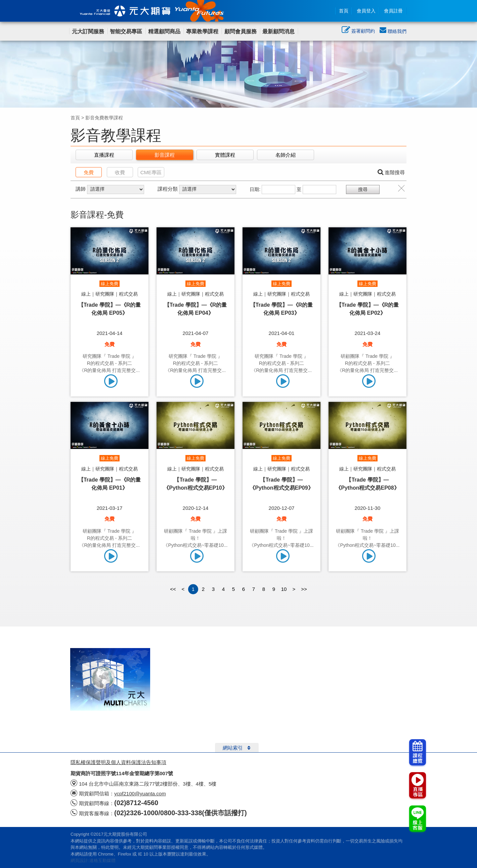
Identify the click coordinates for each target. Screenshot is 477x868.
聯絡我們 (393, 31)
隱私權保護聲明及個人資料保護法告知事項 (118, 762)
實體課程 (225, 155)
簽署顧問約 (358, 32)
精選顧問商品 (164, 31)
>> (304, 589)
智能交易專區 (126, 31)
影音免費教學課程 (104, 118)
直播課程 (104, 155)
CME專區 (151, 172)
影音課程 (165, 155)
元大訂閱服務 (88, 31)
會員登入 (366, 11)
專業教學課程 (202, 31)
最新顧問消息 (278, 31)
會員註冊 (393, 11)
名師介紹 (286, 155)
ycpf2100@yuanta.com (140, 794)
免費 (89, 172)
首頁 (344, 11)
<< (173, 589)
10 (284, 589)
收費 (120, 172)
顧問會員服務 (241, 31)
